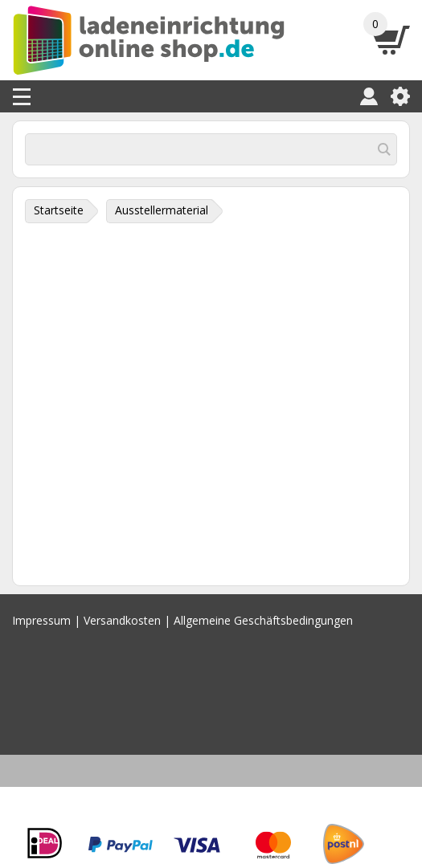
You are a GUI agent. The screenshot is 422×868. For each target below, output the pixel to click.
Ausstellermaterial (162, 210)
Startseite (59, 210)
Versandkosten (122, 620)
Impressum (41, 620)
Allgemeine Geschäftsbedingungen (263, 620)
